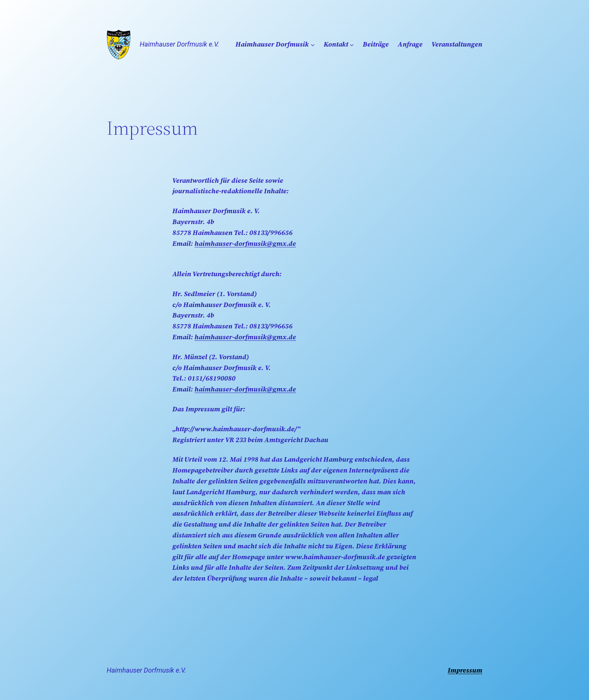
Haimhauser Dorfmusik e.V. (179, 44)
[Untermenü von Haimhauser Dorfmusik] (313, 44)
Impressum (465, 670)
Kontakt (336, 44)
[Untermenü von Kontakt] (352, 44)
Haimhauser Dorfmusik (272, 44)
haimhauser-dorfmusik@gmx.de (245, 243)
